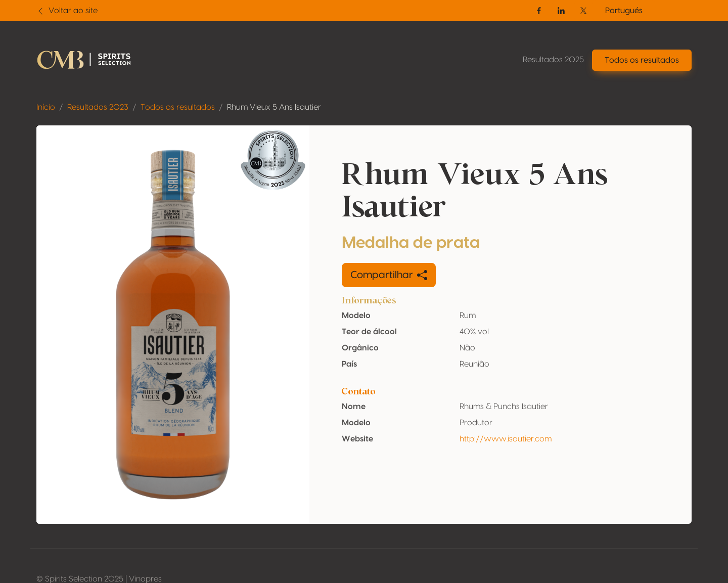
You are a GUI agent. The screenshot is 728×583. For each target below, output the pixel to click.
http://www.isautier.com (506, 439)
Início (46, 107)
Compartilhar (389, 275)
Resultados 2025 (553, 60)
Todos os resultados (178, 107)
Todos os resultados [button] (642, 60)
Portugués (624, 11)
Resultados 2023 (98, 107)
